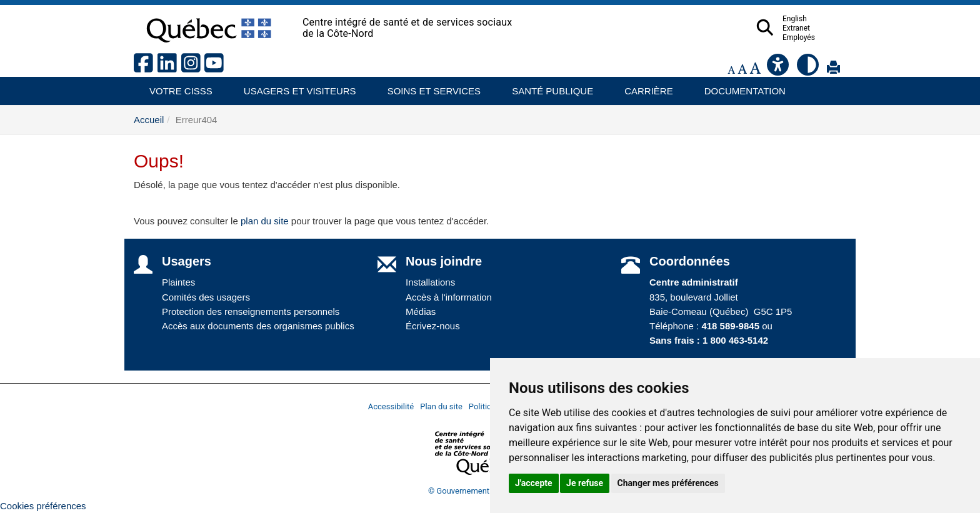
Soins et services (428, 87)
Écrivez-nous (433, 326)
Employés (823, 37)
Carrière (645, 87)
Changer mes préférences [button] (668, 483)
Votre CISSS (176, 87)
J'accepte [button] (534, 483)
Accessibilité (391, 406)
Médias (421, 311)
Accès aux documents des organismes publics (258, 326)
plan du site (265, 221)
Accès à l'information (449, 297)
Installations (430, 282)
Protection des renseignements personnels (251, 311)
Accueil (149, 120)
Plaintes (178, 282)
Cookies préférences (43, 506)
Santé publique (547, 87)
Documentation (739, 87)
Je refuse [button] (585, 483)
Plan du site (441, 406)
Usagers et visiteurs (293, 87)
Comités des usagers (206, 297)
